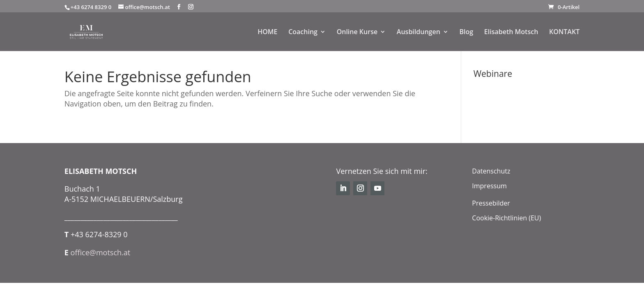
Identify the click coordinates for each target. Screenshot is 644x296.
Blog (466, 32)
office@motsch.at (101, 252)
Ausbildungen (419, 32)
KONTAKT (564, 32)
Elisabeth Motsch (511, 32)
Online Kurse (357, 32)
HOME (267, 32)
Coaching (303, 32)
